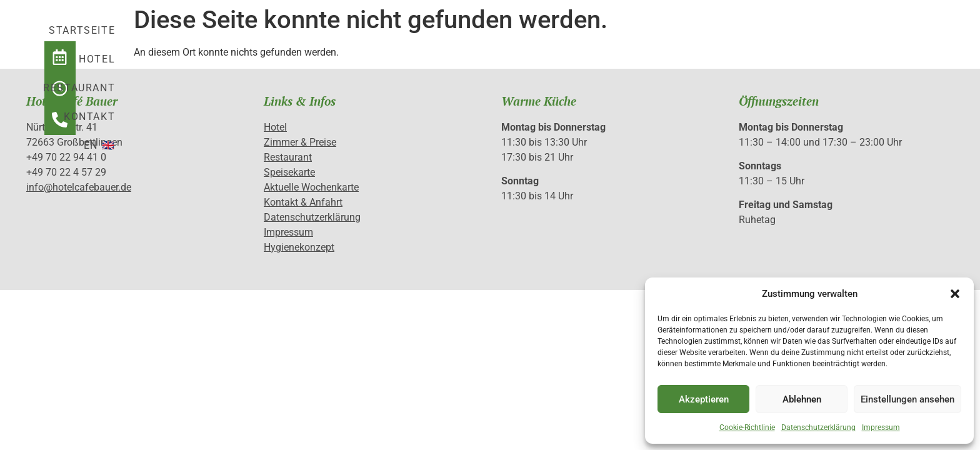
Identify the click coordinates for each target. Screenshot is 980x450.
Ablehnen (802, 399)
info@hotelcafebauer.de (79, 187)
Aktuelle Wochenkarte (311, 187)
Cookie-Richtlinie (747, 427)
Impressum (881, 427)
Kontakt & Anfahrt (303, 202)
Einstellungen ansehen (907, 399)
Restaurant (585, 38)
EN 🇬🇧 (737, 38)
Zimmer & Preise (300, 142)
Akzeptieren (704, 399)
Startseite (429, 38)
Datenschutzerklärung (818, 427)
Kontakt (671, 38)
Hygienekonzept (299, 247)
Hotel (506, 38)
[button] (955, 294)
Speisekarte (289, 172)
